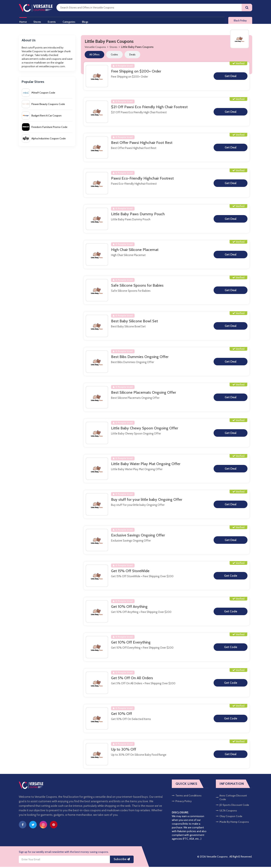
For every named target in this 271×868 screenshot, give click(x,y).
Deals (132, 56)
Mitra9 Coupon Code (39, 94)
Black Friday (240, 21)
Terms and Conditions (187, 797)
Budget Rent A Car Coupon (42, 117)
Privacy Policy (182, 802)
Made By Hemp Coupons (232, 823)
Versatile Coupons (95, 48)
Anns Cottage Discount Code (231, 798)
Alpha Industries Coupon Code (44, 140)
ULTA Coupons (226, 812)
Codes (114, 56)
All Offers (94, 56)
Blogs (87, 21)
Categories (70, 21)
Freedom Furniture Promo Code (45, 128)
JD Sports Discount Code (232, 806)
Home (22, 21)
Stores (37, 21)
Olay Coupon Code (229, 817)
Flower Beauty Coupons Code (43, 105)
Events (53, 21)
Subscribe (122, 860)
